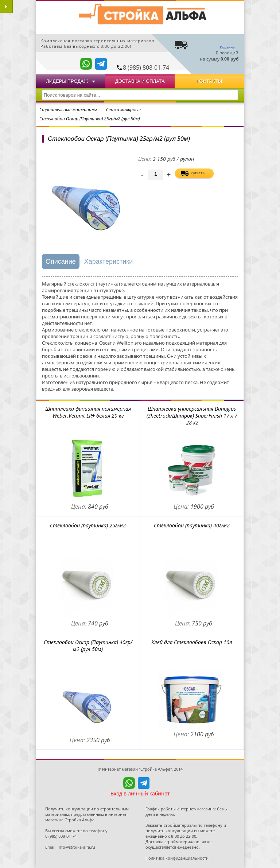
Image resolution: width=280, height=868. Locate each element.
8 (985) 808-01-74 (146, 67)
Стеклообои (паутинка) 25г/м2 (88, 525)
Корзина (227, 47)
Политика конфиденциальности (177, 858)
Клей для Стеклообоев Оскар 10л (192, 642)
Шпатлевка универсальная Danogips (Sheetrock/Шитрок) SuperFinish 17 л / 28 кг (192, 416)
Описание (61, 261)
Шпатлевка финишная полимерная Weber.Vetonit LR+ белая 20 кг (88, 412)
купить (198, 173)
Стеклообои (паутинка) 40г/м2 (192, 525)
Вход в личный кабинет (140, 793)
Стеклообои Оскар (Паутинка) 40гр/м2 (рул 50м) (88, 646)
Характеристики (108, 261)
